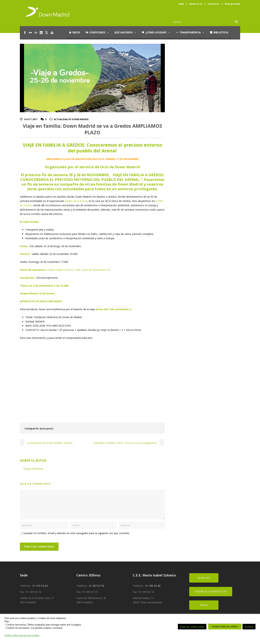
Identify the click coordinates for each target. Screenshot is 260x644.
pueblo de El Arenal (76, 201)
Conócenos (99, 32)
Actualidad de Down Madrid (71, 119)
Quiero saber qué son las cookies (22, 635)
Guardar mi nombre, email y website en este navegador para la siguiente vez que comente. (77, 533)
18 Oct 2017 (31, 119)
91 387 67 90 (97, 586)
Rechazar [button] (249, 627)
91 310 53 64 (40, 586)
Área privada (232, 4)
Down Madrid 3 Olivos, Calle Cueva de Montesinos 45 (79, 270)
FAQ (181, 4)
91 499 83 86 (153, 586)
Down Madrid (33, 469)
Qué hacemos (125, 32)
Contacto (214, 4)
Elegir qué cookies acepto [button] (192, 627)
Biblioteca (221, 32)
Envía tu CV (196, 4)
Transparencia (192, 32)
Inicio (76, 32)
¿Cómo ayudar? (158, 32)
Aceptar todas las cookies (225, 626)
